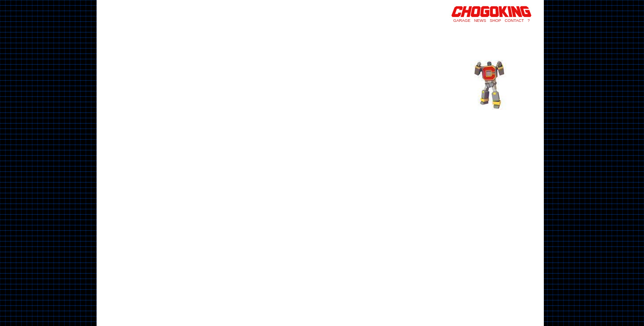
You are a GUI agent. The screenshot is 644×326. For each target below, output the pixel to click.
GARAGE (462, 21)
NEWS (480, 21)
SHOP (496, 21)
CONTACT (515, 21)
